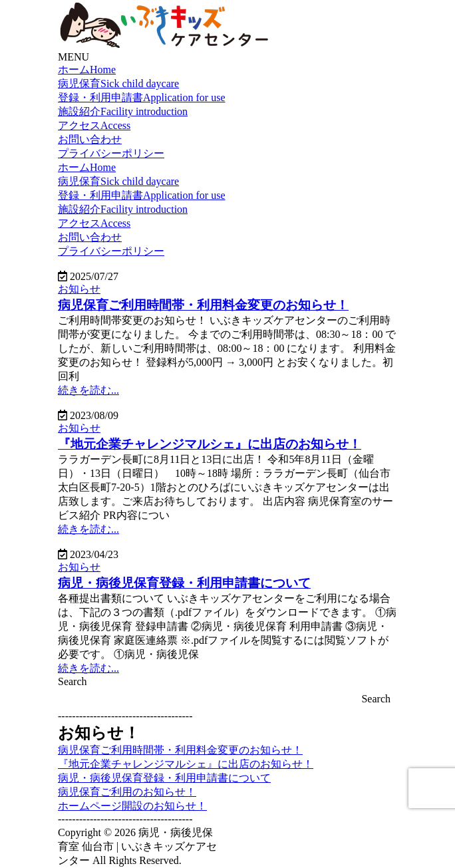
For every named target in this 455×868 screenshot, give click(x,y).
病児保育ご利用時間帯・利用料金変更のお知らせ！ (180, 750)
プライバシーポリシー (111, 153)
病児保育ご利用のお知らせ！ (127, 792)
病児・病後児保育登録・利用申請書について (164, 778)
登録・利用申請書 (142, 97)
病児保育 (118, 83)
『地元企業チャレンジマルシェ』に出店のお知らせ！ (186, 764)
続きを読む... (88, 390)
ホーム (87, 70)
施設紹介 (123, 111)
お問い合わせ (90, 139)
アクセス (94, 125)
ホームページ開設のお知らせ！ (132, 806)
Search (73, 681)
